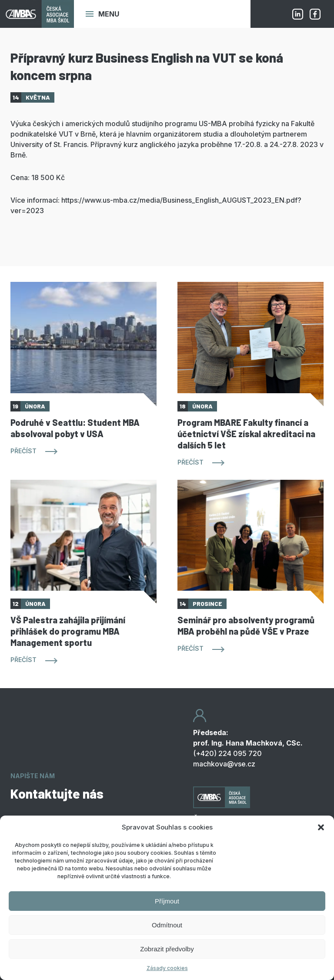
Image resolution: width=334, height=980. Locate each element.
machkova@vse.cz (224, 764)
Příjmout (167, 901)
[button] (321, 827)
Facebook (315, 14)
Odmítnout (167, 925)
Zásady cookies (167, 968)
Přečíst (23, 451)
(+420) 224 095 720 (227, 753)
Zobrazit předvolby (167, 949)
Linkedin (297, 14)
